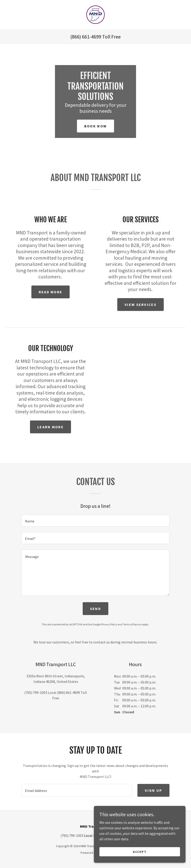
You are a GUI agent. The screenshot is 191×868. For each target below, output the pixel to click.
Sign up (153, 790)
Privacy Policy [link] (109, 624)
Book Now (95, 126)
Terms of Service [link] (132, 624)
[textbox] (95, 521)
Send (95, 609)
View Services (141, 305)
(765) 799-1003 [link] (36, 692)
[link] (95, 15)
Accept (140, 861)
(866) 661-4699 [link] (86, 37)
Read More (51, 292)
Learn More (50, 427)
